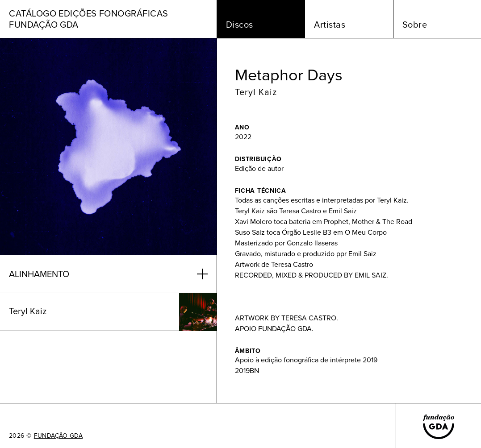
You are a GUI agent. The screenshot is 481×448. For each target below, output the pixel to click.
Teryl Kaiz (256, 92)
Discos (240, 25)
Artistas (330, 25)
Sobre (415, 25)
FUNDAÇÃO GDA (58, 436)
